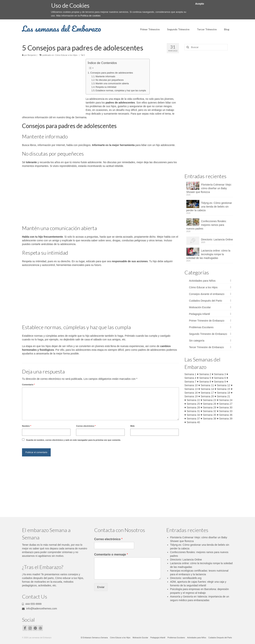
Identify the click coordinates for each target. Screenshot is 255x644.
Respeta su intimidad (106, 87)
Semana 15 (224, 389)
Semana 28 (193, 407)
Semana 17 (207, 393)
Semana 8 (205, 382)
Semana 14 (207, 389)
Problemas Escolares (201, 327)
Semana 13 (191, 389)
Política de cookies (90, 16)
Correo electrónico (86, 426)
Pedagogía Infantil (200, 314)
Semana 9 (220, 382)
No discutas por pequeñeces (110, 80)
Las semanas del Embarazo (62, 29)
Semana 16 (191, 393)
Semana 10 (191, 385)
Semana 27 (226, 404)
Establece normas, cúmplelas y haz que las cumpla (121, 91)
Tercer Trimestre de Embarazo (207, 347)
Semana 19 (191, 396)
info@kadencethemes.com (40, 609)
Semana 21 (224, 396)
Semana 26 (209, 404)
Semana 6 (220, 378)
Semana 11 (207, 385)
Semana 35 (209, 415)
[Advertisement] (53, 86)
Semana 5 (205, 378)
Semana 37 (193, 419)
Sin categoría (197, 341)
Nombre (27, 426)
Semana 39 (226, 419)
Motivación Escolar (200, 307)
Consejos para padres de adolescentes (112, 73)
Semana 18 (224, 393)
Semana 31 (193, 411)
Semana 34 (193, 415)
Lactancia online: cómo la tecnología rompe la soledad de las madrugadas (208, 254)
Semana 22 (193, 400)
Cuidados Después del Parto (206, 301)
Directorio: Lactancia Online (217, 239)
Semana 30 (226, 407)
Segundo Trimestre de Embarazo (208, 334)
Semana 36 (226, 415)
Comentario (28, 385)
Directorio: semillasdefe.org (186, 578)
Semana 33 (226, 411)
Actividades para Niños (202, 281)
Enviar (101, 587)
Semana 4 (190, 378)
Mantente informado (105, 77)
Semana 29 (209, 407)
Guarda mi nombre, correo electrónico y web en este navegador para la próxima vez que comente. (73, 440)
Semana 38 (209, 419)
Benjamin (32, 55)
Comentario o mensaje (111, 554)
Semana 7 (190, 382)
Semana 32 (209, 411)
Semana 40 (193, 422)
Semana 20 (207, 396)
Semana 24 (226, 400)
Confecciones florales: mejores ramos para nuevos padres (207, 225)
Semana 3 (220, 374)
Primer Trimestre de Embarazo (207, 321)
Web (132, 426)
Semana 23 (209, 400)
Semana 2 (205, 374)
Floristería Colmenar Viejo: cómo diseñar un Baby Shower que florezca (209, 188)
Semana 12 (224, 385)
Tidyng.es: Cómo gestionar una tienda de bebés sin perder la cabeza (209, 207)
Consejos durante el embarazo (207, 294)
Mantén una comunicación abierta (112, 84)
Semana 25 (193, 404)
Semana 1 (190, 374)
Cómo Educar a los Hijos (66, 55)
